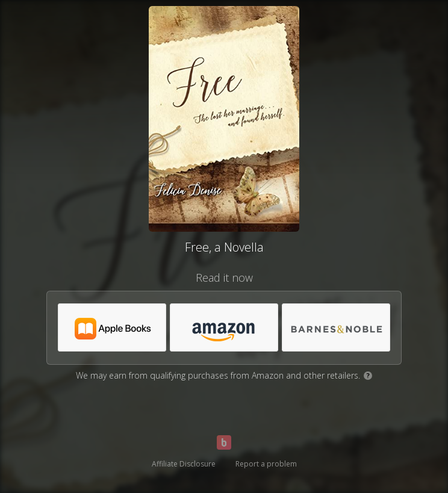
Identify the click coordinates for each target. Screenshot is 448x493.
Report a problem (266, 464)
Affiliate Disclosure (184, 464)
